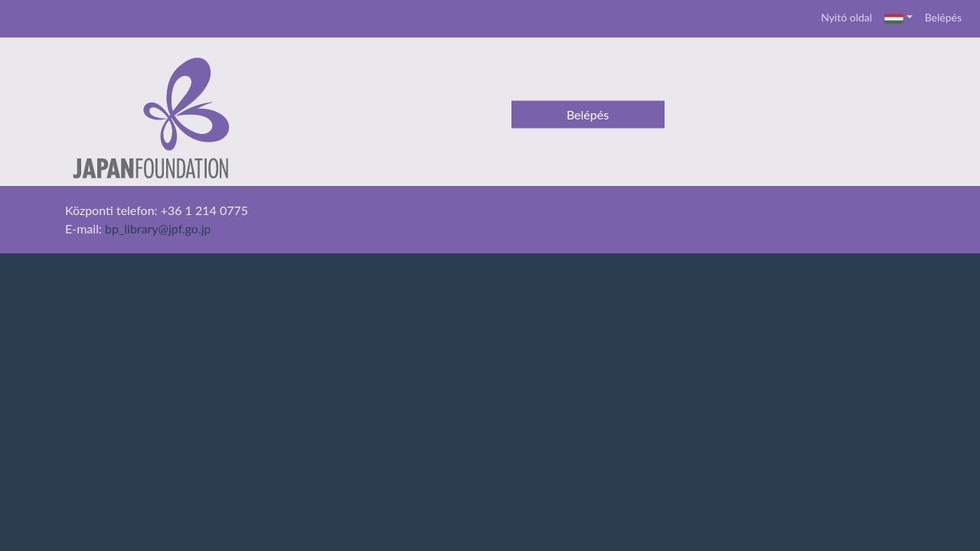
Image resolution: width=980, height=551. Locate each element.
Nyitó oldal (846, 17)
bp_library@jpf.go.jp (158, 228)
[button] (898, 19)
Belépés (943, 17)
